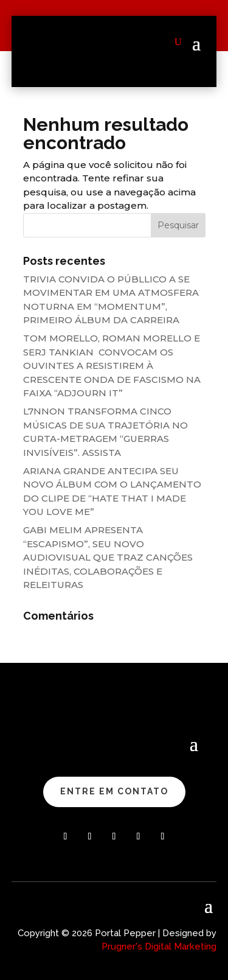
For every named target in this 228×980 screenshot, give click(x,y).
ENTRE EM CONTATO (114, 791)
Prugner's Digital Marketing (159, 947)
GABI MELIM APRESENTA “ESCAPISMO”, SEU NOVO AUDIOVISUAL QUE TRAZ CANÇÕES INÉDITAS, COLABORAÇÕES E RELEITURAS (108, 557)
